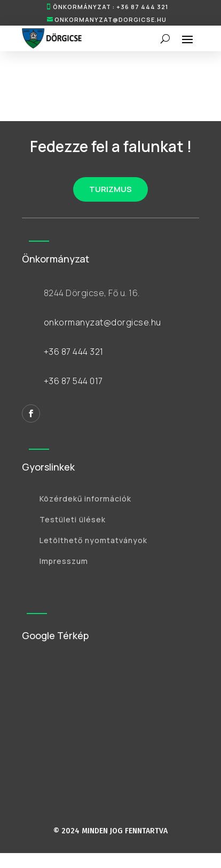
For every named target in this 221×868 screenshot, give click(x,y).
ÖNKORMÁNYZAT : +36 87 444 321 (111, 7)
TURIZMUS (111, 189)
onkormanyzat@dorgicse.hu (111, 19)
